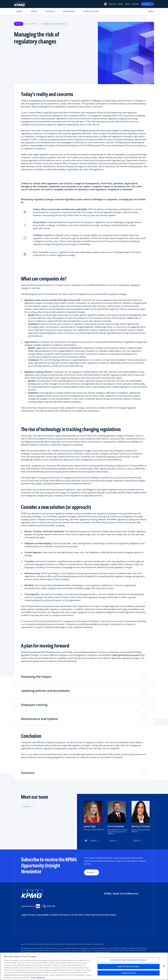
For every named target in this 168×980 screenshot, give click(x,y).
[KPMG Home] (20, 4)
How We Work (69, 11)
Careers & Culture (91, 11)
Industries (50, 11)
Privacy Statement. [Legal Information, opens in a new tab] (38, 977)
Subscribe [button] (90, 872)
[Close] (164, 966)
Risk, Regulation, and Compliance (55, 24)
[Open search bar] (150, 12)
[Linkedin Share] (38, 906)
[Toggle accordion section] (144, 677)
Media (128, 4)
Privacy (31, 915)
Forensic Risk (32, 24)
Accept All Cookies (129, 973)
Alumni (121, 4)
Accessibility (43, 915)
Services (34, 11)
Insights (19, 11)
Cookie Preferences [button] (60, 915)
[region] (84, 966)
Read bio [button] (94, 841)
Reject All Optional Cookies (129, 966)
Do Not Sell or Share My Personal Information (94, 915)
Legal (24, 915)
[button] (105, 4)
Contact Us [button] (27, 806)
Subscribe (135, 4)
